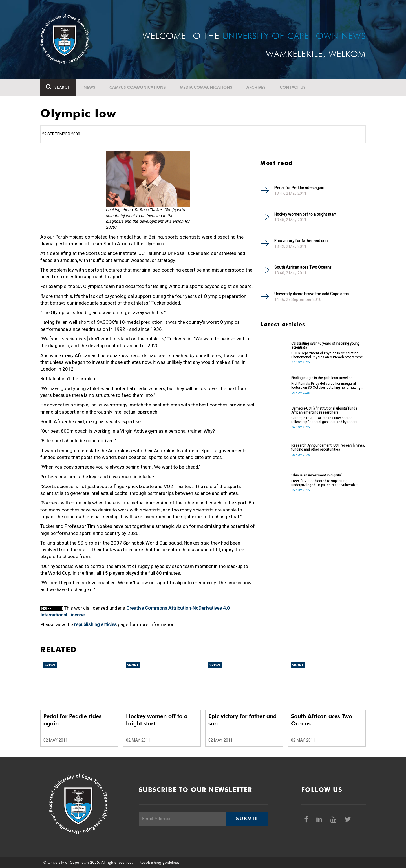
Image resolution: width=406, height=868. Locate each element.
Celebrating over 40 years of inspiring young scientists (325, 346)
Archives (256, 87)
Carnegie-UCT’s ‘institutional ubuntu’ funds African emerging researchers (324, 410)
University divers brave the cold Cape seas (312, 294)
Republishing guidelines (159, 862)
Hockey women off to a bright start (305, 214)
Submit (247, 819)
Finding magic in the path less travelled (322, 378)
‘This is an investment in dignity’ (316, 475)
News (89, 87)
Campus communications (138, 87)
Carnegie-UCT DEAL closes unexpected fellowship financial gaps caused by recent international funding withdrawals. (324, 420)
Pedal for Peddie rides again (299, 188)
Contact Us (293, 87)
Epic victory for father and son (301, 241)
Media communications (206, 87)
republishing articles (95, 624)
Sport (50, 665)
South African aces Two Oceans (303, 267)
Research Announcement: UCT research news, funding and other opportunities (328, 447)
